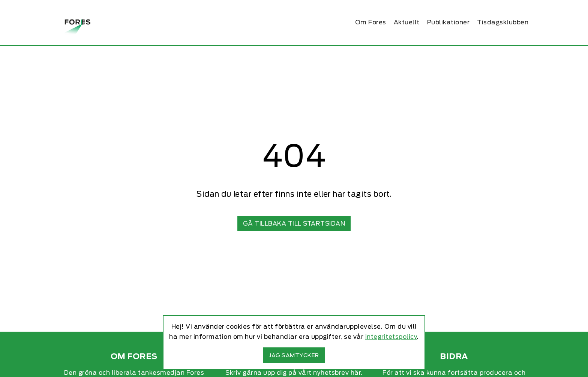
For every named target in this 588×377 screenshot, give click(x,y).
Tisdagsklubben (503, 22)
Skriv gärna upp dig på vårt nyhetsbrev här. (294, 373)
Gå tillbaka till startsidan (294, 224)
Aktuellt (407, 22)
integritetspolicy (391, 337)
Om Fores (371, 22)
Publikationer (448, 22)
